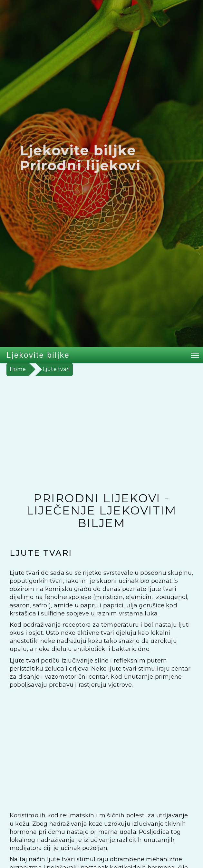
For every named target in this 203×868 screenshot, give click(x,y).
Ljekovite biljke (38, 355)
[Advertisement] (101, 424)
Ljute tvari (56, 369)
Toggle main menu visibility (195, 354)
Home (18, 369)
